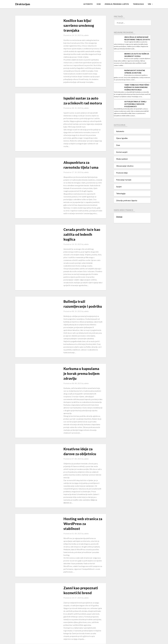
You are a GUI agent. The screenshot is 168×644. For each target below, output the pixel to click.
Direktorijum (23, 4)
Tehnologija (138, 4)
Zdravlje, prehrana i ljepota (117, 4)
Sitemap (119, 217)
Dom (99, 4)
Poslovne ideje (122, 173)
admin (78, 30)
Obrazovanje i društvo (125, 166)
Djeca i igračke (122, 138)
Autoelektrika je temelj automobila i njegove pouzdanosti (135, 104)
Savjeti (119, 187)
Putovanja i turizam (124, 180)
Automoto (88, 4)
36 (88, 631)
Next (96, 631)
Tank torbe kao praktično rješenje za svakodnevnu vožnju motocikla (137, 87)
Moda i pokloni (122, 159)
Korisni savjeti (122, 152)
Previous (26, 631)
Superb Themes (96, 641)
